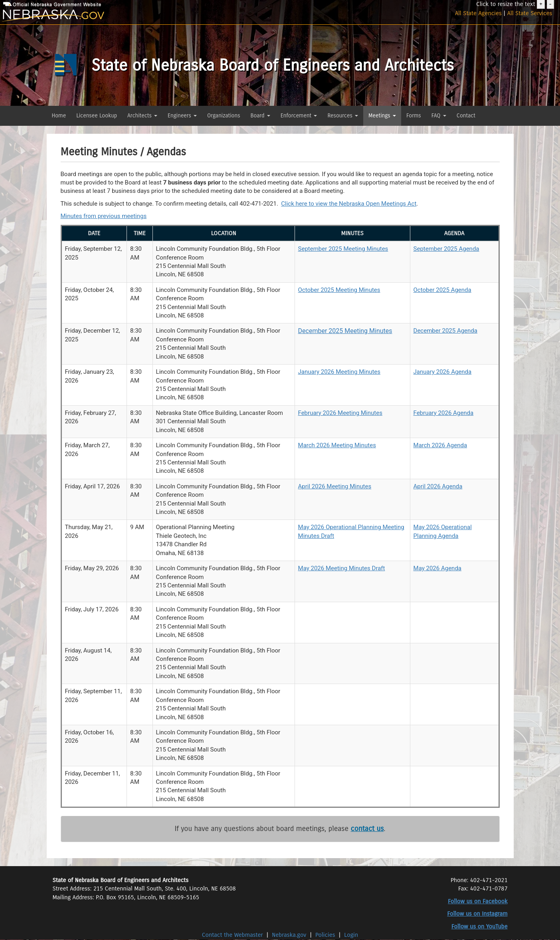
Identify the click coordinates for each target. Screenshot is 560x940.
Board (260, 116)
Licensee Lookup (97, 116)
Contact (466, 116)
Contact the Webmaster (233, 935)
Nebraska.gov (289, 935)
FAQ (439, 116)
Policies (325, 935)
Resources (343, 116)
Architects (142, 116)
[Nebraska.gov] (93, 16)
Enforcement (299, 116)
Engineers (182, 116)
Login (351, 935)
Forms (414, 116)
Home (59, 116)
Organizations (224, 116)
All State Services (530, 13)
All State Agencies (478, 13)
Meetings (382, 116)
